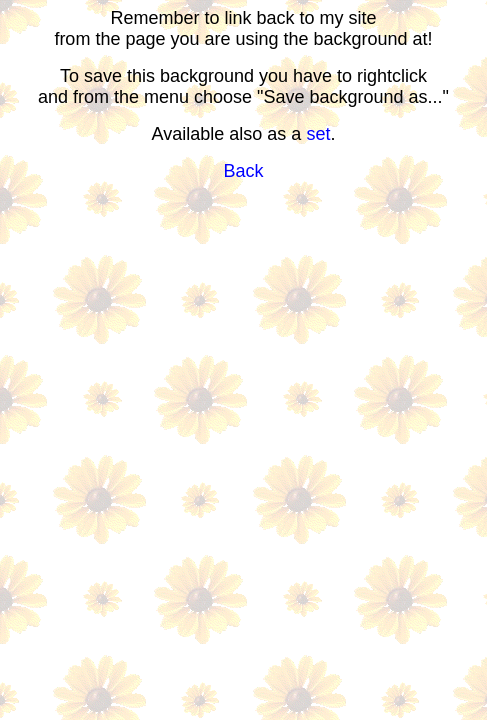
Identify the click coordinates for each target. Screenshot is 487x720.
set (318, 134)
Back (243, 171)
